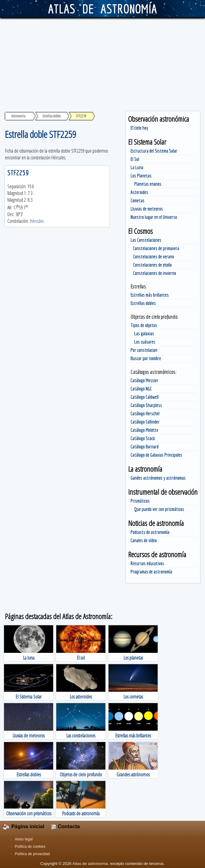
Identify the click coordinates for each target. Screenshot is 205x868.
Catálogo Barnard (145, 447)
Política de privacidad (32, 854)
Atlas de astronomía (90, 864)
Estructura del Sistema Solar (154, 151)
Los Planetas (141, 176)
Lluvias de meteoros (147, 209)
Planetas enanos (148, 184)
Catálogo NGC (141, 389)
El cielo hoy (139, 128)
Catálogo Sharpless (146, 405)
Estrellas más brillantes (150, 295)
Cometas (138, 200)
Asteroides (139, 192)
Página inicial (23, 826)
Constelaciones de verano (154, 257)
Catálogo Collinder (145, 422)
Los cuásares (145, 342)
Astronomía (18, 116)
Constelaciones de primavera (156, 248)
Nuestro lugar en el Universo (154, 217)
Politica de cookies (30, 847)
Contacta (65, 826)
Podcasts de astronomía (150, 532)
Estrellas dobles (143, 303)
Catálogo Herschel (145, 413)
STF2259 (18, 173)
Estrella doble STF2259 (41, 134)
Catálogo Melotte (144, 430)
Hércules (37, 221)
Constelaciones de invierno (155, 273)
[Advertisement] (102, 63)
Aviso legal (24, 839)
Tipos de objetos (144, 325)
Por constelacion (144, 350)
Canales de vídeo (144, 540)
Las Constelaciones (146, 240)
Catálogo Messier (144, 380)
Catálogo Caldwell (145, 397)
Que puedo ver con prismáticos (159, 509)
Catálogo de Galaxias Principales (156, 455)
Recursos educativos (147, 563)
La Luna (137, 167)
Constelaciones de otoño (152, 265)
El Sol (135, 159)
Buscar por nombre (146, 358)
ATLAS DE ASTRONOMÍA (102, 9)
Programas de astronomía (151, 572)
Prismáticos (140, 501)
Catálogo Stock (143, 438)
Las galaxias (144, 333)
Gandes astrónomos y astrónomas (158, 478)
